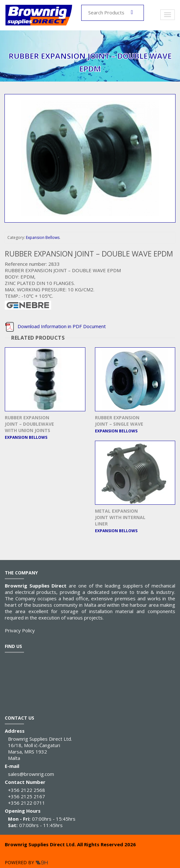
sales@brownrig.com (31, 774)
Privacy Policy (20, 630)
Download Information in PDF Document (55, 326)
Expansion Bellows (43, 237)
